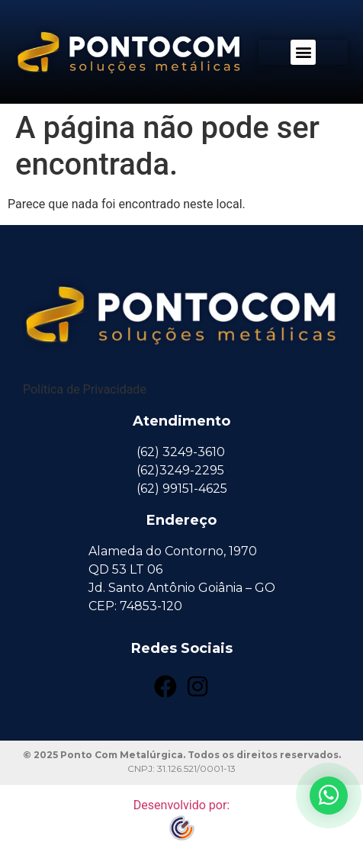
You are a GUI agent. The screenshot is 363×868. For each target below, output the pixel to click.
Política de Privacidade (85, 389)
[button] (303, 52)
